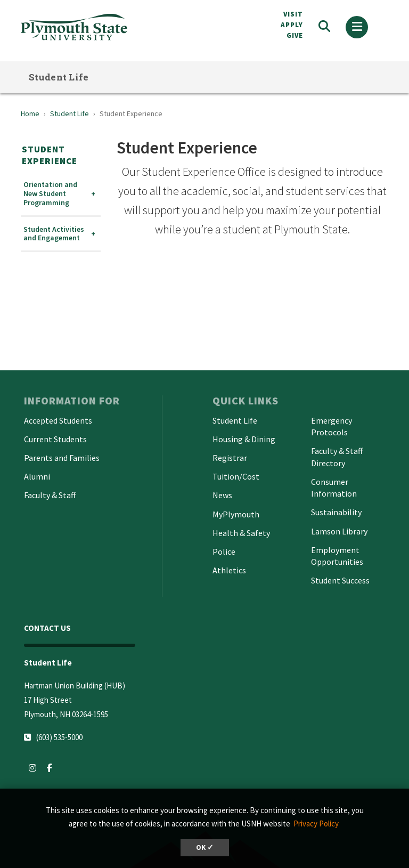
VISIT (293, 14)
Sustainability (336, 512)
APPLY (292, 25)
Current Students (55, 439)
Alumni (37, 476)
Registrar (230, 458)
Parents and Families (62, 458)
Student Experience (50, 155)
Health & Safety (241, 533)
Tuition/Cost (236, 476)
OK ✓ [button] (205, 847)
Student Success (340, 580)
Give (295, 35)
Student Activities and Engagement (54, 234)
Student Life (59, 77)
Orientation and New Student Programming (50, 193)
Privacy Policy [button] (316, 824)
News (222, 495)
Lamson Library (339, 531)
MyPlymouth (236, 514)
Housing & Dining (244, 439)
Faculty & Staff (50, 495)
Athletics (229, 570)
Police (224, 551)
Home (30, 113)
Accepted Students (58, 420)
